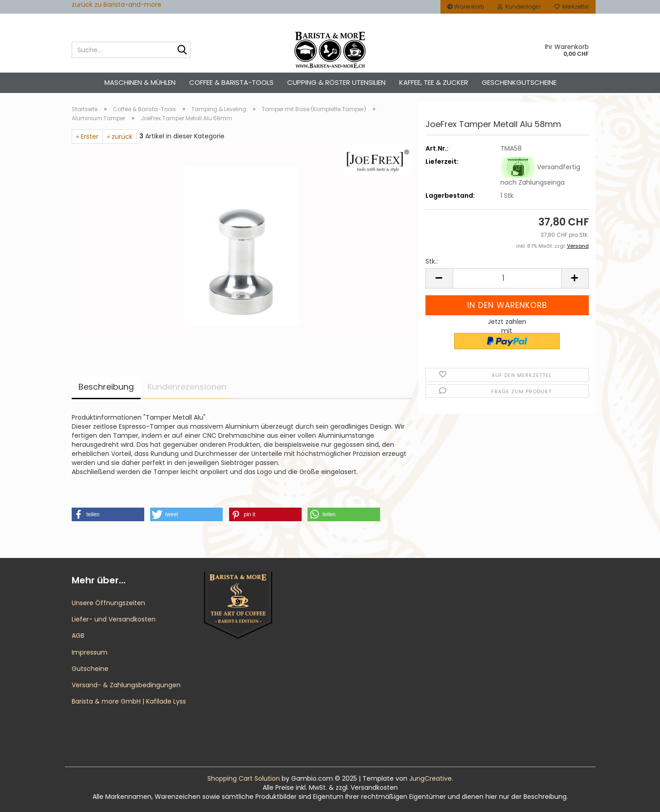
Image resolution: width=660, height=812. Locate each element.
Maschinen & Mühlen (140, 82)
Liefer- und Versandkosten (114, 619)
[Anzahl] (507, 278)
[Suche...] (182, 50)
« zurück (120, 137)
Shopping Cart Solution (244, 778)
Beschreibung (106, 387)
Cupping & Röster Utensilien (336, 82)
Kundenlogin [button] (519, 7)
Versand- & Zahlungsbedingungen (126, 685)
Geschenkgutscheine (519, 82)
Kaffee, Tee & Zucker (434, 82)
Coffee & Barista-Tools (231, 82)
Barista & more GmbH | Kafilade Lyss (129, 701)
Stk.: (432, 261)
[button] (439, 278)
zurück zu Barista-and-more (117, 5)
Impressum (90, 652)
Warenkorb (466, 7)
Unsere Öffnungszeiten (108, 603)
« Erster (87, 137)
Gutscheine (90, 669)
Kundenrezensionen (187, 387)
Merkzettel (572, 7)
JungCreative (430, 778)
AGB (78, 636)
